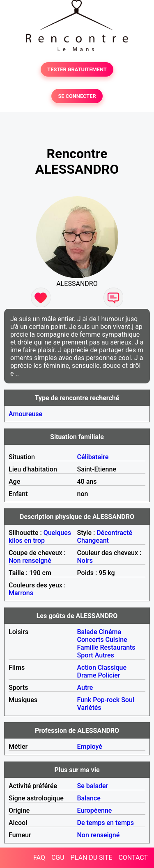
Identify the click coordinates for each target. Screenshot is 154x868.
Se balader (93, 786)
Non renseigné (30, 561)
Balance (89, 798)
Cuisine (116, 640)
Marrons (21, 593)
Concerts (91, 640)
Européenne (95, 810)
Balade (87, 632)
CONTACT (133, 858)
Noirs (85, 561)
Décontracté (114, 533)
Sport (85, 655)
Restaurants (117, 647)
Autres (105, 655)
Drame (87, 675)
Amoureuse (25, 414)
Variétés (89, 708)
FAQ (39, 858)
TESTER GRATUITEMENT (77, 69)
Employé (90, 747)
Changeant (93, 541)
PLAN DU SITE (92, 858)
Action (87, 667)
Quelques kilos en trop (40, 537)
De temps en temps (106, 823)
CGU (58, 858)
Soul (128, 700)
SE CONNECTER (77, 96)
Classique (112, 667)
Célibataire (93, 457)
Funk (84, 700)
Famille (88, 647)
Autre (85, 688)
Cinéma (110, 632)
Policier (109, 675)
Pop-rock (106, 700)
